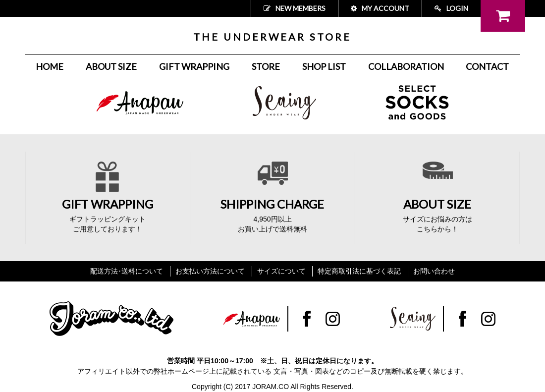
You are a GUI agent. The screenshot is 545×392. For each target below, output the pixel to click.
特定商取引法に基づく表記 (359, 271)
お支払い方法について (210, 271)
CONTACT (487, 66)
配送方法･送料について (127, 271)
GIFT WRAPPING (194, 66)
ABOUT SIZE (111, 66)
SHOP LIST (324, 66)
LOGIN (451, 8)
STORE (266, 66)
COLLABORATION (406, 66)
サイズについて (281, 271)
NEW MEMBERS (295, 8)
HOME (50, 66)
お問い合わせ (434, 271)
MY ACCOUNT (380, 8)
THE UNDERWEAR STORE (272, 37)
